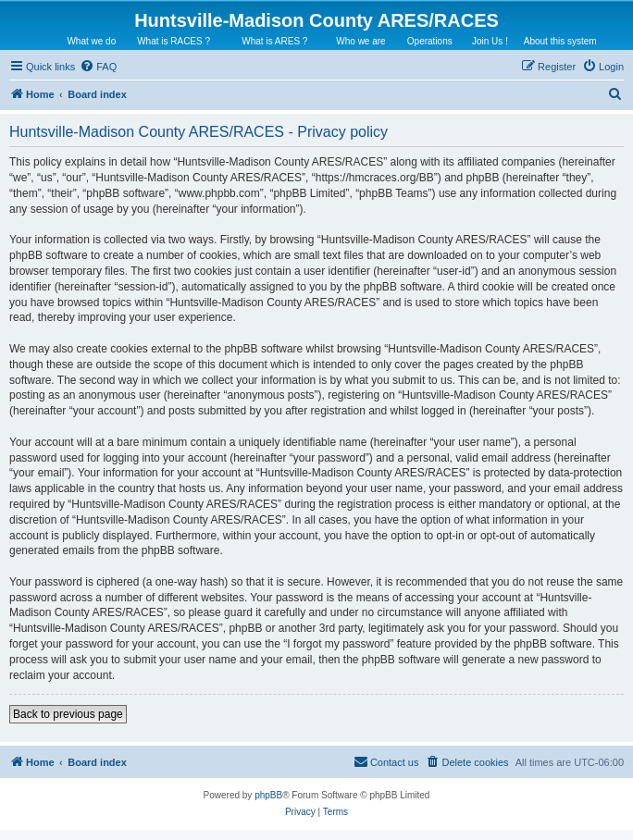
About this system (560, 41)
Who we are (360, 41)
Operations (430, 41)
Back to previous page (68, 714)
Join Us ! (490, 41)
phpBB (268, 795)
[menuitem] (98, 67)
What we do (91, 41)
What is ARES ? (274, 41)
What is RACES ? (174, 41)
